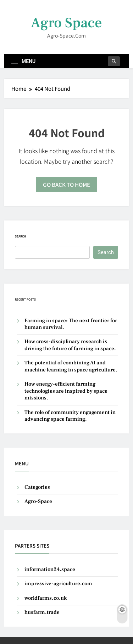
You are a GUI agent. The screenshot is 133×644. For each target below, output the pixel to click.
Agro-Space (38, 501)
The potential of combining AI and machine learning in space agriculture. (71, 366)
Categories (37, 487)
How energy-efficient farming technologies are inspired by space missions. (66, 391)
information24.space (50, 569)
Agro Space (66, 23)
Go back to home (66, 184)
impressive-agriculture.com (58, 584)
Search (20, 236)
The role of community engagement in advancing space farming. (70, 416)
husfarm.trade (42, 612)
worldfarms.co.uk (46, 598)
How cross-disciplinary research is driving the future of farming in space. (70, 345)
